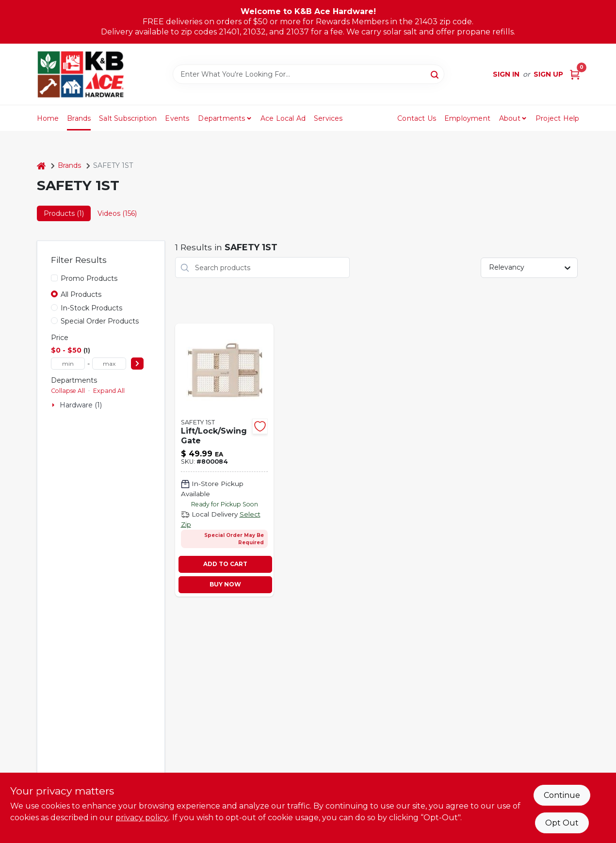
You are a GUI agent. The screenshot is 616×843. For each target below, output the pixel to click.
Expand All (109, 391)
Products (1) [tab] (64, 213)
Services (328, 118)
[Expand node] (54, 405)
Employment (467, 118)
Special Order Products (100, 321)
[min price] (68, 364)
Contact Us (417, 118)
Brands (79, 118)
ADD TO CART (225, 564)
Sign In (506, 74)
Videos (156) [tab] (117, 213)
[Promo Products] (54, 278)
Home (48, 118)
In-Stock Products (91, 308)
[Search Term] (308, 74)
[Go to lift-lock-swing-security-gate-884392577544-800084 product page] (224, 460)
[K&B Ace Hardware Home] (81, 74)
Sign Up (548, 74)
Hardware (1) (81, 405)
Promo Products (89, 278)
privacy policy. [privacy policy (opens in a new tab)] (142, 818)
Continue (562, 795)
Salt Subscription (128, 118)
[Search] (435, 74)
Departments (221, 118)
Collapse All (68, 391)
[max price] (109, 364)
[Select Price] (137, 364)
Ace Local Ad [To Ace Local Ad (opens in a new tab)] (283, 118)
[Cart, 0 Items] (575, 74)
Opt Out (562, 823)
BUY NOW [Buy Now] (225, 584)
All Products (81, 294)
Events (177, 118)
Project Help (557, 118)
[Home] (41, 166)
